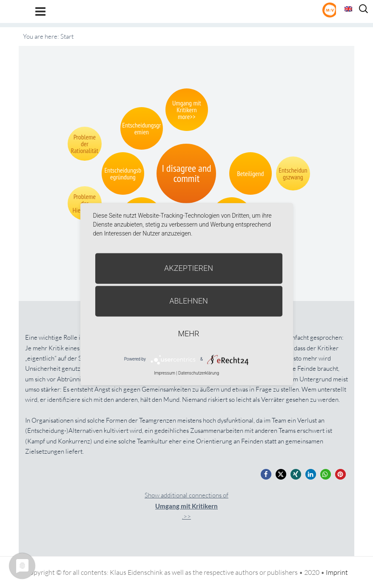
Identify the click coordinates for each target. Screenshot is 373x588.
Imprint (337, 572)
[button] (266, 474)
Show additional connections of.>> (186, 506)
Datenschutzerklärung (199, 373)
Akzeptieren (189, 268)
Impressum (165, 373)
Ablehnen (189, 301)
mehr (189, 334)
